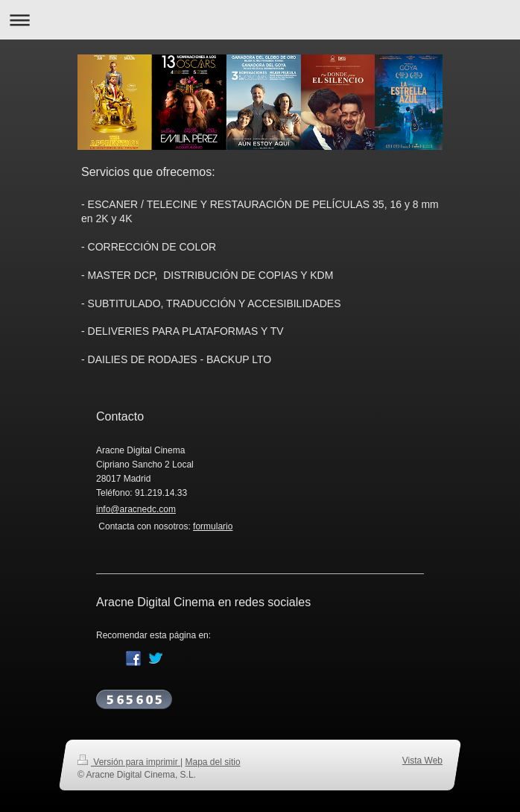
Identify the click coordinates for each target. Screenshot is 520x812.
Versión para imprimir (129, 762)
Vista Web (422, 761)
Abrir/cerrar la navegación (260, 20)
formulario (213, 526)
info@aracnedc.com (136, 509)
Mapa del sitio (213, 762)
